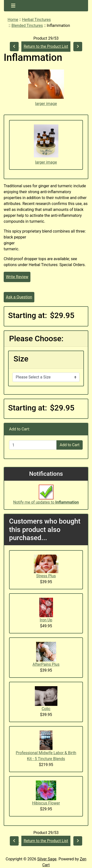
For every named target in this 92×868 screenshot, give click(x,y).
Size (21, 359)
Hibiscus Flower (46, 803)
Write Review (17, 277)
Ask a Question (19, 297)
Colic (46, 709)
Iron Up (46, 620)
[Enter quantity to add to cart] (33, 445)
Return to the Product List (46, 46)
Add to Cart (70, 445)
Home (13, 20)
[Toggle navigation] (13, 6)
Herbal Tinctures (36, 20)
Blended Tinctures (27, 26)
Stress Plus (46, 576)
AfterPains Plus (46, 664)
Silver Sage (47, 859)
